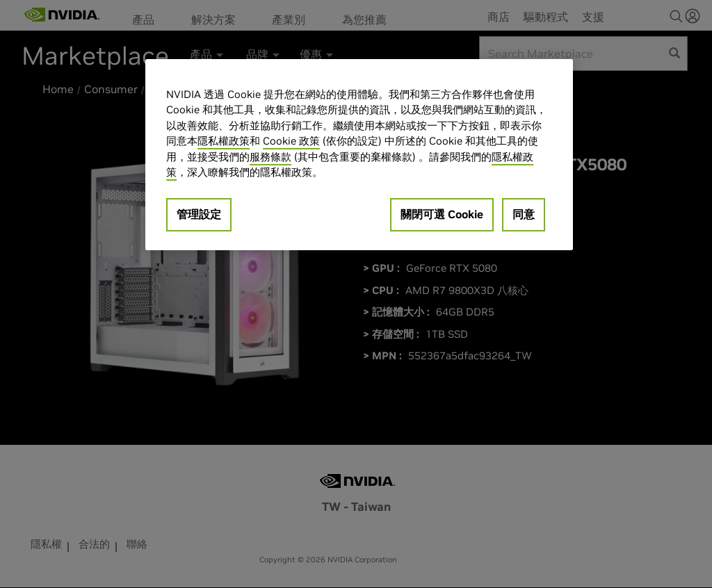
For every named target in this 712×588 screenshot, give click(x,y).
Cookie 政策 (291, 141)
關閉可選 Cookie (442, 214)
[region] (359, 155)
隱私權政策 (224, 141)
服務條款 (270, 157)
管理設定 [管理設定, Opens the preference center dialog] (199, 214)
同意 (524, 214)
